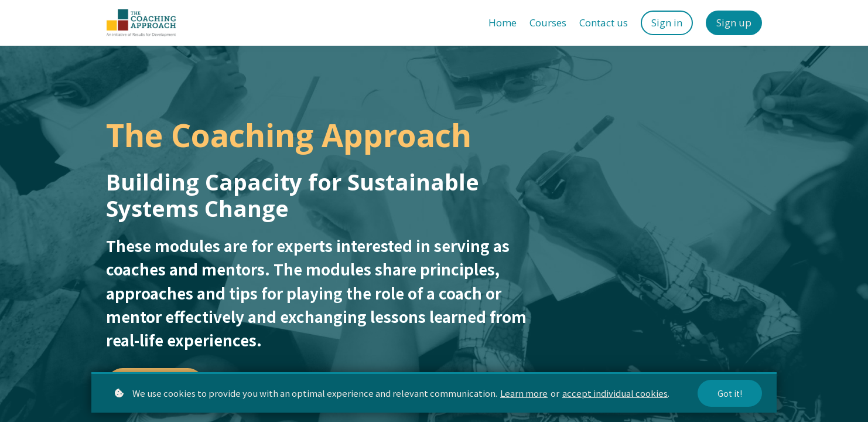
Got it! (730, 393)
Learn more (524, 393)
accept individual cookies (615, 393)
